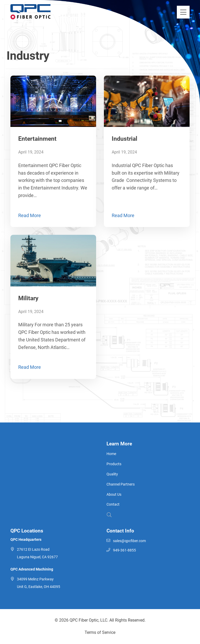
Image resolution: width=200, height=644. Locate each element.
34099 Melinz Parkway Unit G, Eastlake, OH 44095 (39, 583)
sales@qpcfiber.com (129, 541)
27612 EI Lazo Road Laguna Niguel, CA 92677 (37, 553)
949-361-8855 (124, 550)
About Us (114, 495)
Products (114, 464)
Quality (112, 474)
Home (111, 454)
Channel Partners (121, 484)
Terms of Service (100, 632)
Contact (113, 504)
